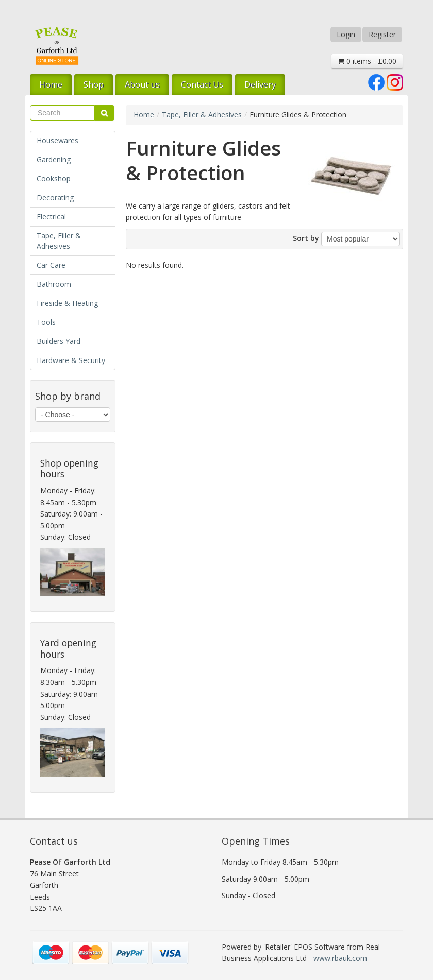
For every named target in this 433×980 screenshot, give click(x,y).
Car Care (51, 265)
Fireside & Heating (67, 303)
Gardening (54, 159)
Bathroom (54, 284)
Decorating (55, 197)
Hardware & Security (71, 360)
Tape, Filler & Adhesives (59, 241)
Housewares (57, 140)
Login (346, 34)
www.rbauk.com (340, 958)
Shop (94, 84)
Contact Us (202, 84)
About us (142, 84)
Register (382, 34)
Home (51, 84)
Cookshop (54, 178)
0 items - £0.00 (367, 61)
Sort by (306, 238)
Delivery (260, 84)
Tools (46, 322)
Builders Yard (59, 341)
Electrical (51, 217)
